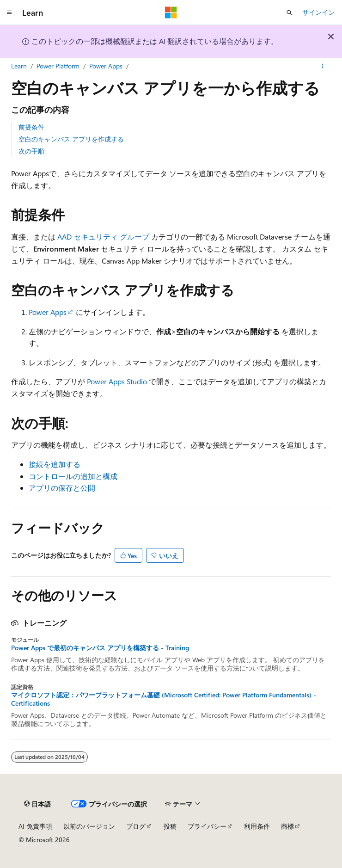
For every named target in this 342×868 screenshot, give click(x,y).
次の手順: (32, 151)
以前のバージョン (89, 826)
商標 (287, 826)
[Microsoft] (171, 12)
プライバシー (207, 826)
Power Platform (58, 66)
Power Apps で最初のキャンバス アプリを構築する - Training (100, 648)
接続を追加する (55, 464)
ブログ (136, 826)
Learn (19, 66)
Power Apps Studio (117, 381)
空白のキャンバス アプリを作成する (71, 139)
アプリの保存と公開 (62, 488)
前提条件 (31, 127)
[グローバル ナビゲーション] (9, 12)
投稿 (170, 826)
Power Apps (106, 66)
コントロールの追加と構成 (73, 476)
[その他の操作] (323, 66)
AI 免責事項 (35, 826)
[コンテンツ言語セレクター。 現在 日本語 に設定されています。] (37, 804)
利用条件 (257, 826)
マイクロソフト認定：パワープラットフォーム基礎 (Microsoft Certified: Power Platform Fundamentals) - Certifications (164, 699)
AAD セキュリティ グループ (103, 237)
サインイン (318, 12)
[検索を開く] (289, 12)
